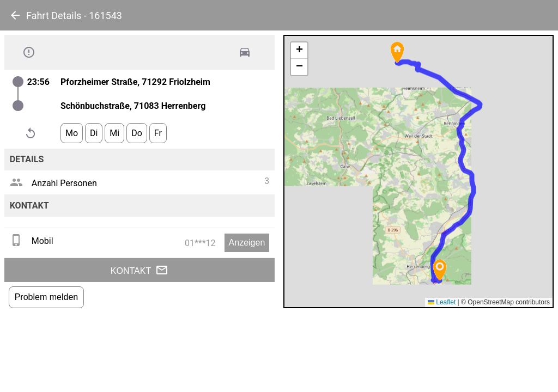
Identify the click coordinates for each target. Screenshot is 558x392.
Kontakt (139, 270)
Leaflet (442, 302)
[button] (397, 52)
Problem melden (47, 297)
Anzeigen (247, 243)
